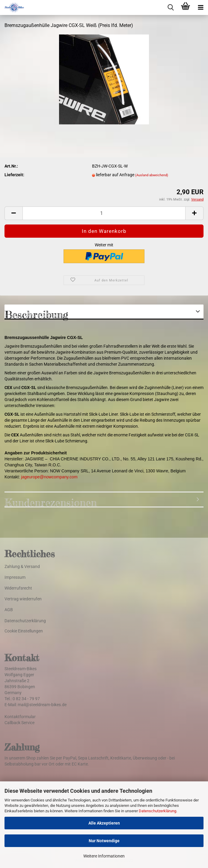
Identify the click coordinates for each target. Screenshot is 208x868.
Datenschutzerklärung (157, 811)
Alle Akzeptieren (104, 823)
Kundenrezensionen (51, 502)
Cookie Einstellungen (24, 631)
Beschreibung (36, 314)
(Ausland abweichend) (152, 175)
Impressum (15, 577)
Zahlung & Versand (22, 566)
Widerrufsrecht (18, 588)
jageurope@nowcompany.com (49, 477)
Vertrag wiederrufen (23, 599)
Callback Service (19, 723)
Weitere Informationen (104, 856)
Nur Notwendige (104, 841)
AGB (9, 610)
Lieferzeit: (14, 175)
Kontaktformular (20, 717)
